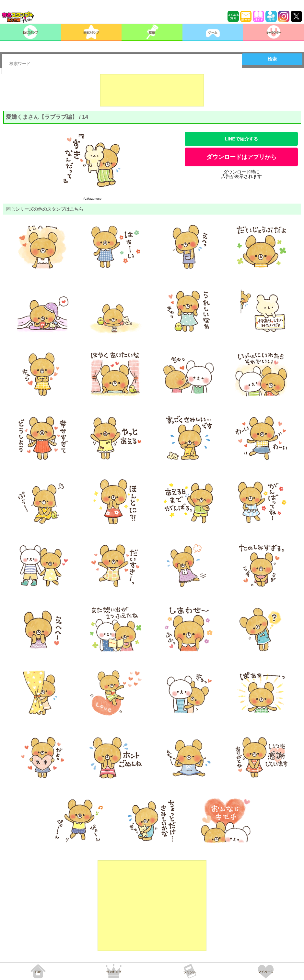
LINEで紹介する (241, 139)
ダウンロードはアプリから (241, 157)
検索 (272, 59)
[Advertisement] (152, 90)
